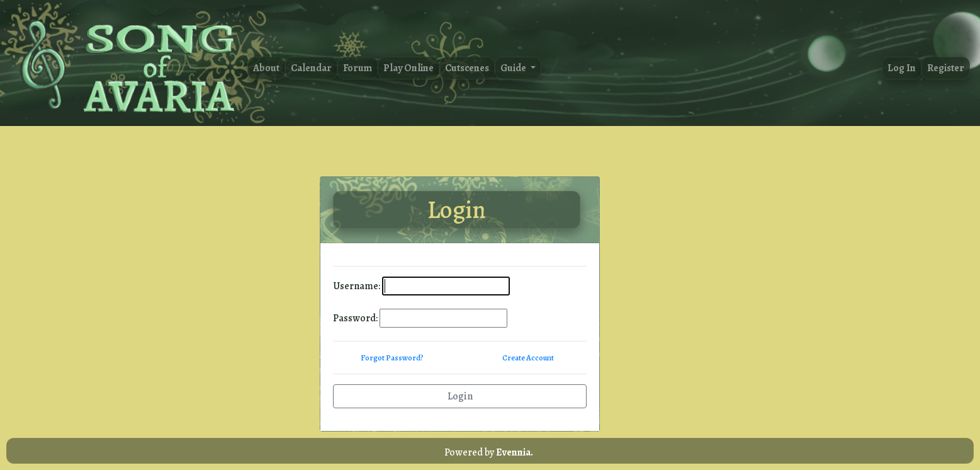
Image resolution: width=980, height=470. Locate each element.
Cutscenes (467, 68)
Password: (355, 318)
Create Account (528, 358)
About (266, 68)
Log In (902, 68)
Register (946, 68)
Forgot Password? (392, 358)
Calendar (311, 68)
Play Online (408, 68)
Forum (358, 68)
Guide (514, 68)
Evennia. (515, 452)
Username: (357, 286)
